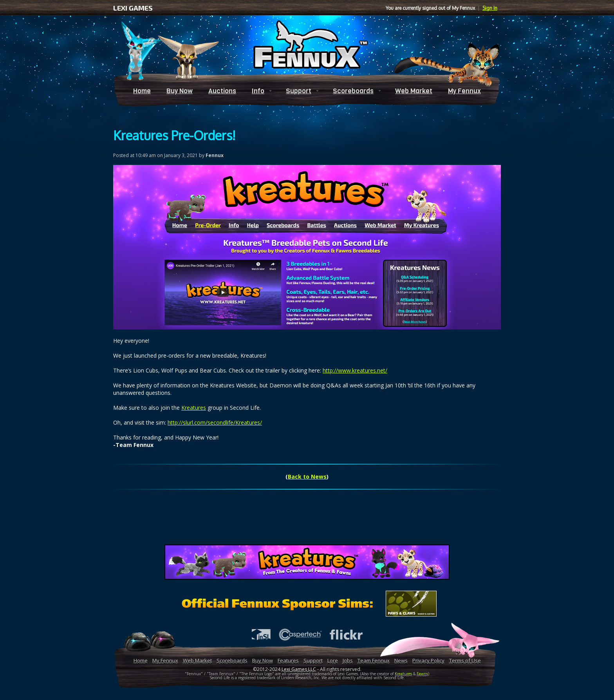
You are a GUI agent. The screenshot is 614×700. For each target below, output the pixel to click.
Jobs (348, 660)
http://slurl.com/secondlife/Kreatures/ (215, 422)
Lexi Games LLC (299, 669)
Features (288, 660)
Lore (333, 660)
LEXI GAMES (133, 8)
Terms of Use (465, 660)
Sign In (490, 8)
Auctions (222, 91)
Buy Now (180, 91)
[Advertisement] (307, 521)
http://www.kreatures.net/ (355, 370)
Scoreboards (353, 91)
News (401, 660)
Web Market (414, 91)
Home (142, 91)
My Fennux (464, 91)
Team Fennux (374, 660)
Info (258, 91)
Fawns (422, 674)
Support (299, 91)
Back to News (307, 477)
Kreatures (194, 408)
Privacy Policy (428, 660)
